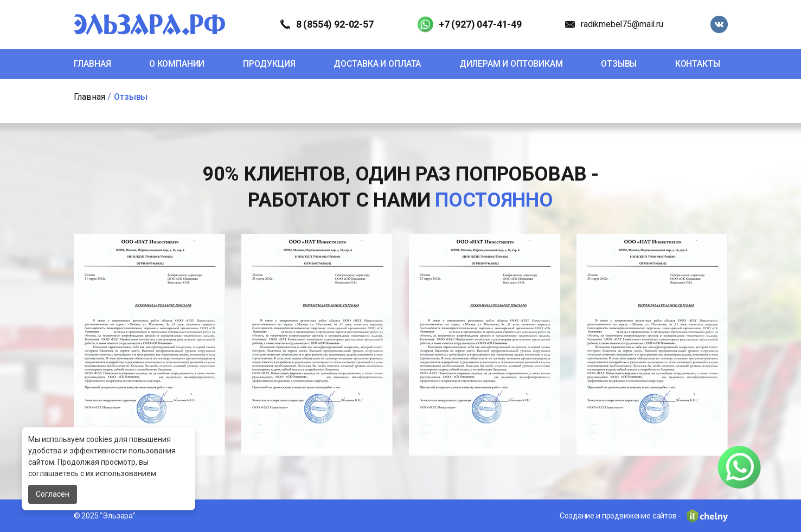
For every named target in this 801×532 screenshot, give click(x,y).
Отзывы (619, 64)
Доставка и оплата (377, 64)
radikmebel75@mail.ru (622, 24)
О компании (177, 64)
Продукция (269, 64)
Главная (92, 64)
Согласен (53, 494)
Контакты (698, 64)
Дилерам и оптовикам (511, 64)
